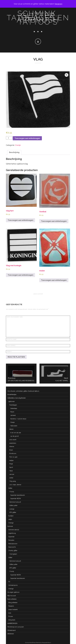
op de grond (14, 436)
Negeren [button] (58, 4)
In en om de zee (16, 433)
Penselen (11, 540)
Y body (12, 492)
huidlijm (11, 516)
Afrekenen (11, 634)
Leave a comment (38, 294)
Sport (11, 467)
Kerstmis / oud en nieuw (18, 419)
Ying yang (13, 481)
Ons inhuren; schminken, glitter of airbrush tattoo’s (23, 391)
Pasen (12, 412)
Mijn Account (12, 596)
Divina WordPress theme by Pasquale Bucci (38, 643)
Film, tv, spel (13, 457)
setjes (10, 519)
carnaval (13, 415)
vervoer (12, 474)
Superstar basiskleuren (18, 495)
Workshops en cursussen (16, 627)
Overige (11, 523)
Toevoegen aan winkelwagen (27, 138)
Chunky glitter (13, 551)
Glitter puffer (13, 505)
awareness (13, 443)
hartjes (11, 460)
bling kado (12, 620)
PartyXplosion (13, 544)
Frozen (11, 616)
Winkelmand (11, 630)
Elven (11, 450)
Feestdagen (13, 405)
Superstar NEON (16, 499)
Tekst (11, 471)
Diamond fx (12, 547)
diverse (12, 447)
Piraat (11, 464)
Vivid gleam (13, 554)
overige (12, 509)
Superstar (11, 537)
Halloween (14, 426)
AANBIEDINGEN (12, 623)
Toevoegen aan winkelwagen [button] (20, 220)
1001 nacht (13, 440)
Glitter (10, 488)
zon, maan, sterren (15, 485)
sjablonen (12, 401)
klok (10, 613)
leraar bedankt (13, 610)
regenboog (12, 533)
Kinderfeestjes (12, 394)
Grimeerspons (13, 585)
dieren (11, 429)
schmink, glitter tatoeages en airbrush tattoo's (38, 18)
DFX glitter (13, 512)
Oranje (18, 145)
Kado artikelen (12, 599)
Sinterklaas (14, 408)
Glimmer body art (15, 502)
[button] (66, 75)
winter (11, 478)
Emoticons (13, 453)
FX (9, 582)
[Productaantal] (9, 138)
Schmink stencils (14, 530)
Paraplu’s (11, 606)
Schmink (10, 526)
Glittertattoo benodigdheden (17, 398)
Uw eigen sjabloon (13, 592)
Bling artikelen (13, 603)
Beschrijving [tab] (14, 152)
